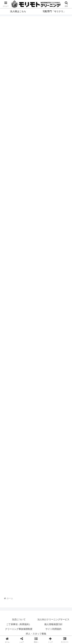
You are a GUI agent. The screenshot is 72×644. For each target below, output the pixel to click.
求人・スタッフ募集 (36, 634)
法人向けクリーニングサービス (53, 619)
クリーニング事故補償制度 (19, 629)
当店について (19, 619)
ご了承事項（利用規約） (19, 624)
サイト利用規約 (53, 629)
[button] (36, 640)
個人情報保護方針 (53, 624)
